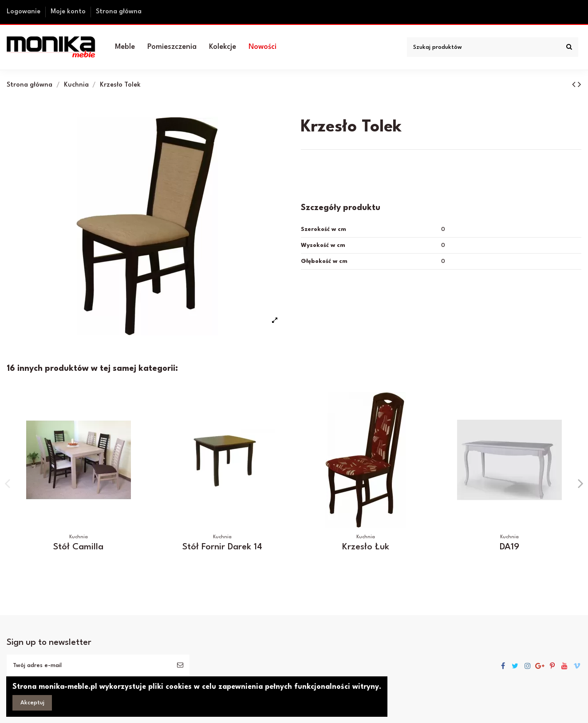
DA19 (509, 547)
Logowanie (24, 12)
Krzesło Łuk (366, 547)
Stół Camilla (78, 547)
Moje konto (69, 12)
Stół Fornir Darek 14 (222, 547)
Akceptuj (32, 703)
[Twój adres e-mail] (89, 665)
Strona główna (119, 12)
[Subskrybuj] (180, 665)
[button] (125, 47)
